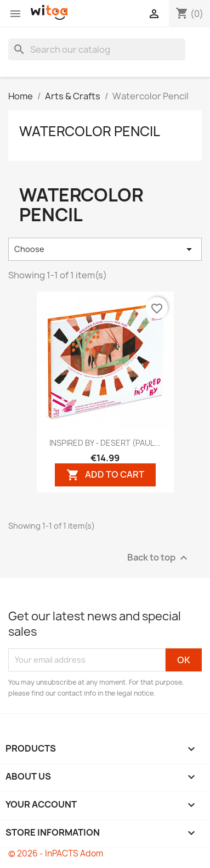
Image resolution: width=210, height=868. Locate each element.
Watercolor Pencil (90, 131)
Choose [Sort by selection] (105, 249)
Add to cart (105, 475)
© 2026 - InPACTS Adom (56, 853)
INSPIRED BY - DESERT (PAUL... (105, 443)
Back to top (159, 558)
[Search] (97, 49)
